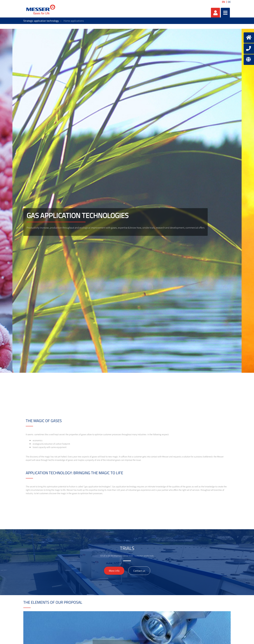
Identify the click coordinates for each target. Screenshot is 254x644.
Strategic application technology (41, 21)
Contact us (139, 571)
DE (229, 2)
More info (114, 571)
